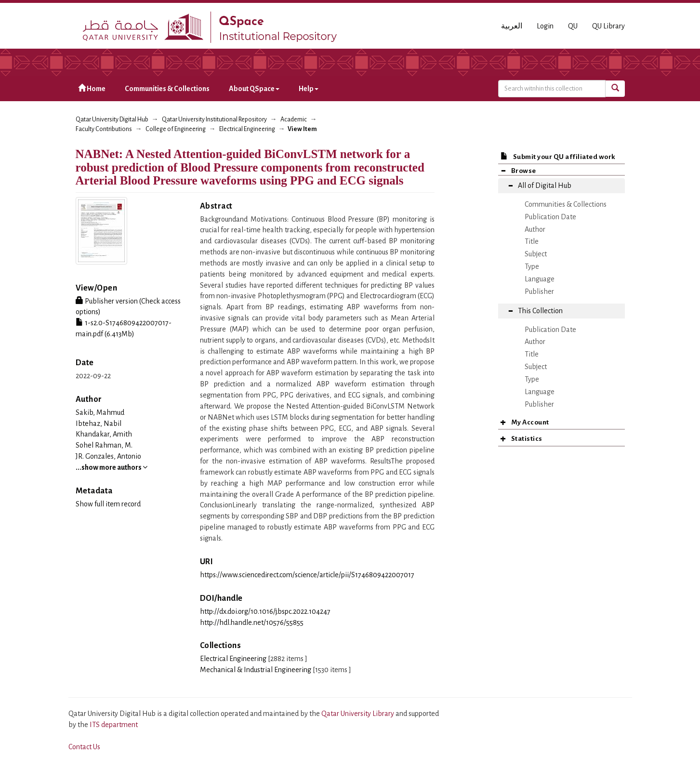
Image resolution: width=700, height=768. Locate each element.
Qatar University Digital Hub (112, 119)
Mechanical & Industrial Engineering (256, 670)
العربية (512, 26)
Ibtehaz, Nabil (99, 424)
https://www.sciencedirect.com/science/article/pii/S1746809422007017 (307, 575)
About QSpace (254, 89)
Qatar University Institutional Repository (214, 119)
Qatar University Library (358, 714)
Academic (294, 119)
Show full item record (108, 504)
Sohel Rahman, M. (104, 445)
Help (309, 89)
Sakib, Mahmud (100, 412)
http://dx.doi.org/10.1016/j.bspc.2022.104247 (265, 611)
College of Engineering (176, 129)
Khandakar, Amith (104, 434)
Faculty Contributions (104, 129)
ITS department (114, 725)
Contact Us (84, 747)
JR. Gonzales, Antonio (108, 456)
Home (92, 88)
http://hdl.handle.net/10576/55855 (252, 622)
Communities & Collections (167, 89)
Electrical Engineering (247, 129)
